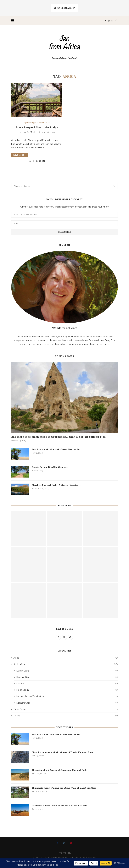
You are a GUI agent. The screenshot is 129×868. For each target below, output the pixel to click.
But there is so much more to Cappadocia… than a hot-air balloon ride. (59, 437)
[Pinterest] (112, 21)
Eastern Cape (67, 671)
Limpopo (67, 684)
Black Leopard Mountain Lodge (37, 127)
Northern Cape (67, 703)
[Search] (116, 21)
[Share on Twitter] (37, 161)
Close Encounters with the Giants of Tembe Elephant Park (62, 752)
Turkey (66, 716)
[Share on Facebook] (34, 161)
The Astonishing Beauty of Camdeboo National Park (59, 770)
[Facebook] (106, 21)
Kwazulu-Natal (67, 677)
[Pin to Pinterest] (40, 161)
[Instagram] (109, 21)
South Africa (66, 664)
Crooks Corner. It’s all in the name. (50, 467)
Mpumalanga (67, 690)
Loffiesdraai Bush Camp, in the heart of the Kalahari (59, 806)
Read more (20, 155)
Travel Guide (66, 709)
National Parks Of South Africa (67, 697)
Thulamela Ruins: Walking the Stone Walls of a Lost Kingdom (64, 788)
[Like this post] (30, 161)
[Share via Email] (44, 161)
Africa (66, 658)
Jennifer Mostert (30, 132)
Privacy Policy (64, 853)
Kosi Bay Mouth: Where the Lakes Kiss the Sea (56, 449)
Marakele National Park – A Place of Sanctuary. (57, 485)
